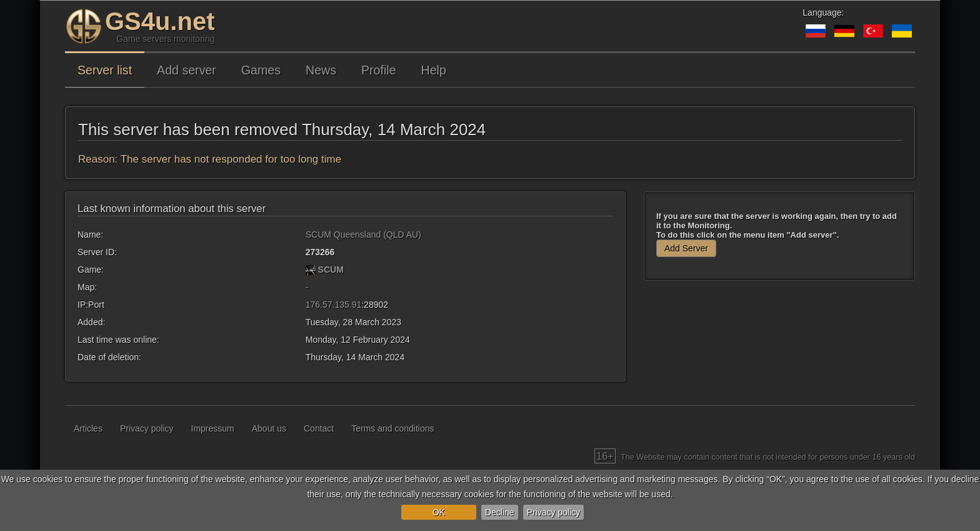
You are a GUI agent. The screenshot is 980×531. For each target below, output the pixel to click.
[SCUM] (311, 270)
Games (261, 70)
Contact (319, 428)
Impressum (213, 428)
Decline (500, 512)
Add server (187, 70)
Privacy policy (554, 512)
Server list (105, 70)
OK (439, 512)
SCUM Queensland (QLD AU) (363, 235)
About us (269, 428)
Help (434, 70)
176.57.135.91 (334, 305)
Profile (379, 70)
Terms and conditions (392, 428)
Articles (88, 428)
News (321, 70)
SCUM (331, 270)
